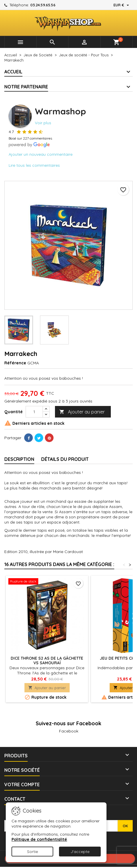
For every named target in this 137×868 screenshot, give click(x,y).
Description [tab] (19, 459)
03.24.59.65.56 (43, 5)
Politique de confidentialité (39, 839)
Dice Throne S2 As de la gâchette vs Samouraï (47, 661)
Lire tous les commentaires (34, 165)
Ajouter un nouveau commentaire (41, 154)
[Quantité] (34, 412)
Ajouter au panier (82, 412)
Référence (15, 363)
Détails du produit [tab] (65, 459)
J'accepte (80, 852)
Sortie (33, 852)
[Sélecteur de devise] (122, 5)
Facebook (69, 731)
